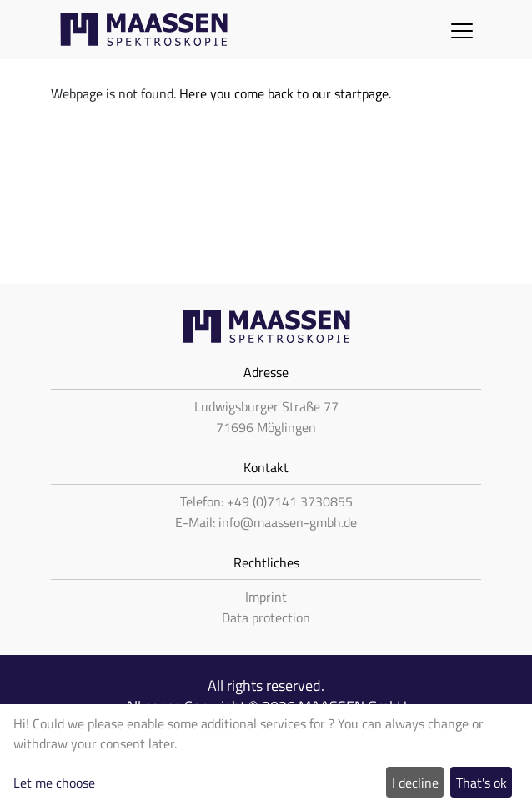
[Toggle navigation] (462, 30)
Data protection (266, 617)
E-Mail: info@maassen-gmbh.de (266, 522)
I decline (415, 783)
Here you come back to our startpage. (285, 93)
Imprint (266, 597)
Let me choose (54, 783)
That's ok (482, 783)
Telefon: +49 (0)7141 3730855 (266, 501)
